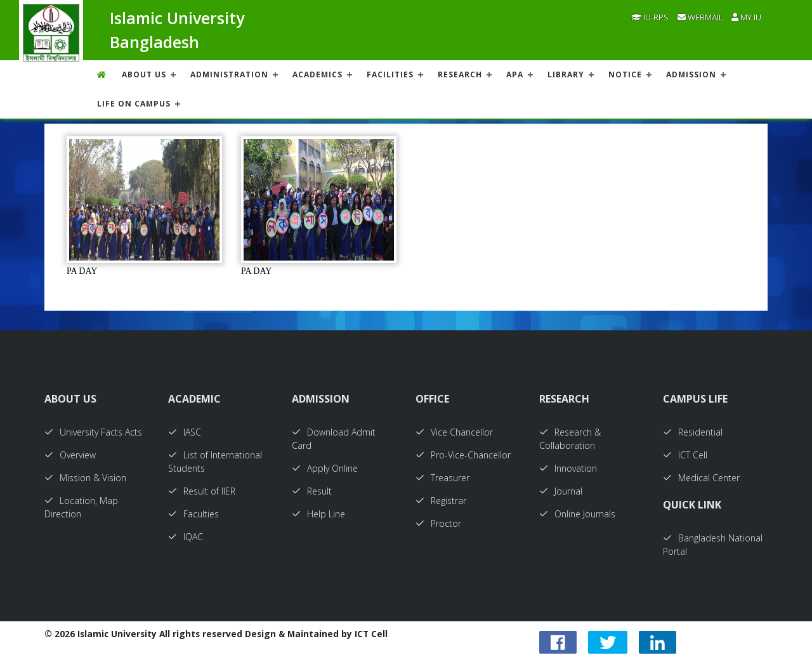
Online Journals (577, 514)
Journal (561, 491)
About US (144, 74)
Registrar (441, 501)
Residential (693, 432)
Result (312, 491)
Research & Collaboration (570, 439)
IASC (185, 432)
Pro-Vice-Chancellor (463, 455)
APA (515, 74)
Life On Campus (134, 104)
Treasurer (442, 478)
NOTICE (625, 74)
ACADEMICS (318, 74)
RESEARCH (460, 74)
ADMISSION (691, 74)
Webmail (700, 17)
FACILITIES (390, 74)
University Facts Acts (93, 432)
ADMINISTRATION (229, 74)
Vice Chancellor (454, 432)
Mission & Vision (85, 478)
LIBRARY (566, 74)
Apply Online (325, 468)
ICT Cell (685, 455)
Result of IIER (202, 491)
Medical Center (701, 478)
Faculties (193, 514)
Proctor (438, 523)
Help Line (318, 514)
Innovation (568, 468)
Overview (70, 455)
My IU (746, 17)
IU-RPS (650, 17)
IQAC (186, 537)
